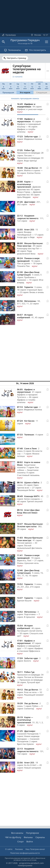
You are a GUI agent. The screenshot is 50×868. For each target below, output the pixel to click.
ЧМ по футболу (13, 837)
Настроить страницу (16, 58)
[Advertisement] (25, 352)
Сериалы (40, 837)
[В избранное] (48, 104)
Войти (30, 842)
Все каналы (17, 833)
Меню (48, 71)
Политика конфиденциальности (25, 853)
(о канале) (18, 77)
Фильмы (28, 837)
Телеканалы (13, 50)
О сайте (9, 849)
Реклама (19, 849)
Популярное (32, 833)
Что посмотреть (35, 50)
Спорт (21, 842)
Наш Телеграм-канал (35, 849)
